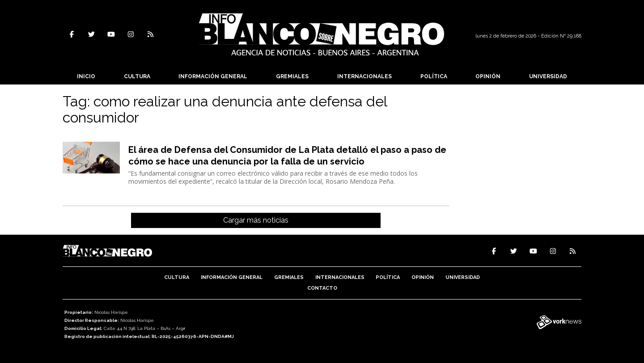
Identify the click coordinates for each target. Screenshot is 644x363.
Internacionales (364, 76)
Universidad (548, 76)
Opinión (488, 76)
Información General (213, 76)
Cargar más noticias (256, 220)
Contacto (322, 288)
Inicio (86, 76)
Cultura (137, 76)
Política (434, 76)
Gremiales (292, 76)
